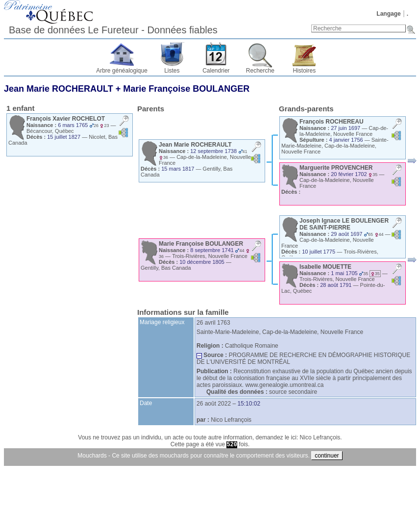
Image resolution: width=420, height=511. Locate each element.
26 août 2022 (214, 404)
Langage (388, 14)
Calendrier (216, 71)
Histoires (305, 71)
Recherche (260, 71)
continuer (327, 456)
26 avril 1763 (213, 323)
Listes (172, 71)
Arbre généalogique (122, 71)
